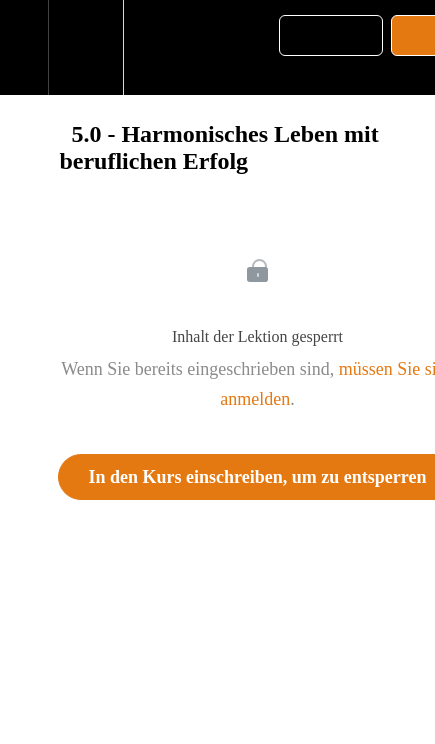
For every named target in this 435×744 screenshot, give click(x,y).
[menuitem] (85, 47)
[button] (24, 47)
